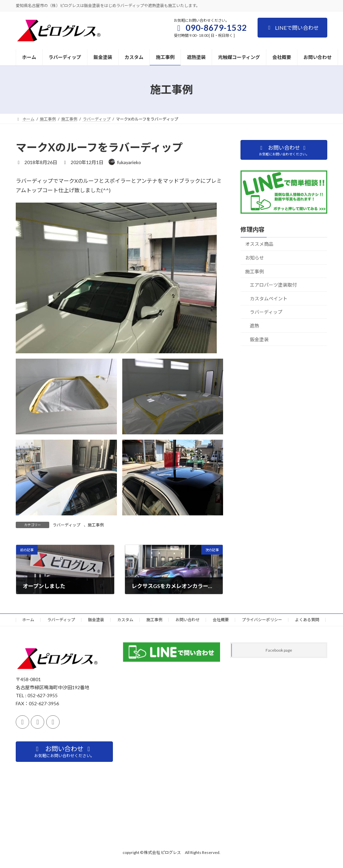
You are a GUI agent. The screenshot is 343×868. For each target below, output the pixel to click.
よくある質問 (307, 620)
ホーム (28, 620)
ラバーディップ (66, 525)
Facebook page (279, 650)
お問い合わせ (188, 620)
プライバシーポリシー (262, 620)
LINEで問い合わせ (292, 28)
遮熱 (255, 326)
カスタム (125, 620)
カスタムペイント (269, 299)
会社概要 (221, 620)
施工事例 (96, 525)
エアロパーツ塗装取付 (273, 285)
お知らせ (255, 258)
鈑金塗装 (259, 339)
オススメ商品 (259, 244)
